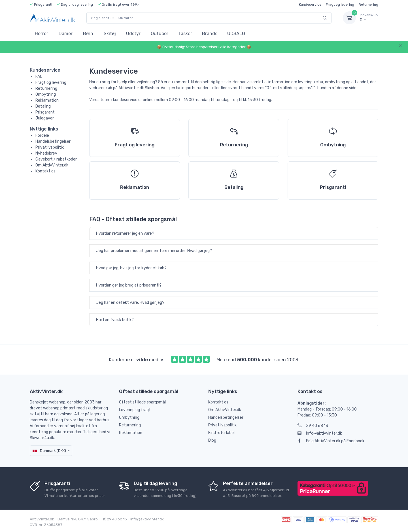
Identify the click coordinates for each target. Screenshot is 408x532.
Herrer (42, 34)
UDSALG (236, 34)
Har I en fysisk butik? (115, 320)
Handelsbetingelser (53, 141)
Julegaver (45, 118)
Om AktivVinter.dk (52, 165)
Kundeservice (310, 5)
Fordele (42, 135)
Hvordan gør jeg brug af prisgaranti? (129, 285)
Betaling (43, 106)
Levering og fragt (135, 410)
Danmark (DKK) (49, 451)
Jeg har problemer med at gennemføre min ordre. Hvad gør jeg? (154, 251)
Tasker (185, 34)
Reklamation (47, 100)
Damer (66, 34)
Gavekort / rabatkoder (56, 159)
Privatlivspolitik (50, 147)
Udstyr (133, 34)
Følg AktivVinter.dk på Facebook (331, 441)
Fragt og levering (340, 5)
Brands (210, 34)
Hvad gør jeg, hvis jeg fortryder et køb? (131, 268)
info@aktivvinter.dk (320, 433)
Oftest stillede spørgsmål (142, 402)
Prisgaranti (45, 112)
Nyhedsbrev (46, 153)
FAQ (39, 77)
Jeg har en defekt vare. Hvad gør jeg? (130, 303)
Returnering (368, 5)
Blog (212, 440)
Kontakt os (45, 171)
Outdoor (160, 34)
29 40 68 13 (313, 426)
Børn (88, 34)
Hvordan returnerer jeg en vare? (125, 233)
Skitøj (110, 34)
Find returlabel (221, 433)
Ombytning (46, 94)
